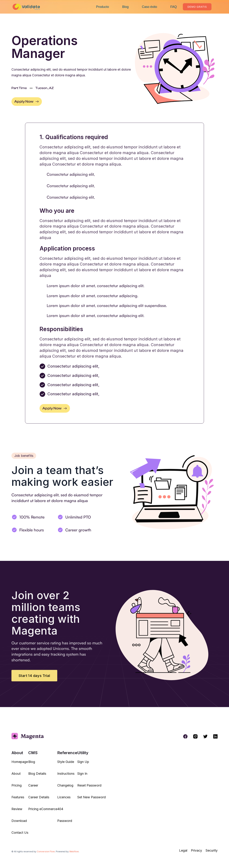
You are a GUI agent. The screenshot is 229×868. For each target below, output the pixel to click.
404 (60, 811)
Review (17, 811)
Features (18, 800)
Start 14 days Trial (34, 678)
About (16, 776)
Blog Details (37, 776)
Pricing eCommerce (43, 811)
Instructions (66, 776)
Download (19, 823)
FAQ (174, 7)
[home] (27, 7)
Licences (64, 800)
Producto (103, 7)
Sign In (82, 776)
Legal (183, 853)
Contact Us (20, 835)
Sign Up (83, 764)
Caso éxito (149, 7)
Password (65, 823)
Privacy (196, 853)
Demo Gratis (197, 7)
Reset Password (89, 788)
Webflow (74, 854)
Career (33, 788)
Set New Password (92, 800)
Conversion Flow (46, 854)
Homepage (20, 764)
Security (212, 853)
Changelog (65, 788)
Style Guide (66, 764)
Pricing (17, 788)
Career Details (39, 800)
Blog (125, 7)
